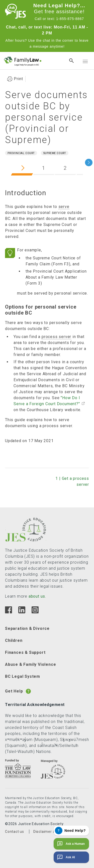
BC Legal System (23, 676)
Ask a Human (70, 844)
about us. (37, 596)
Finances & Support (25, 652)
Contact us (15, 832)
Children (14, 640)
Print (18, 79)
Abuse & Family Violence (30, 664)
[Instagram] (35, 612)
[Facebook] (9, 612)
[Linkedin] (22, 612)
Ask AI (66, 857)
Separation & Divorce (27, 628)
